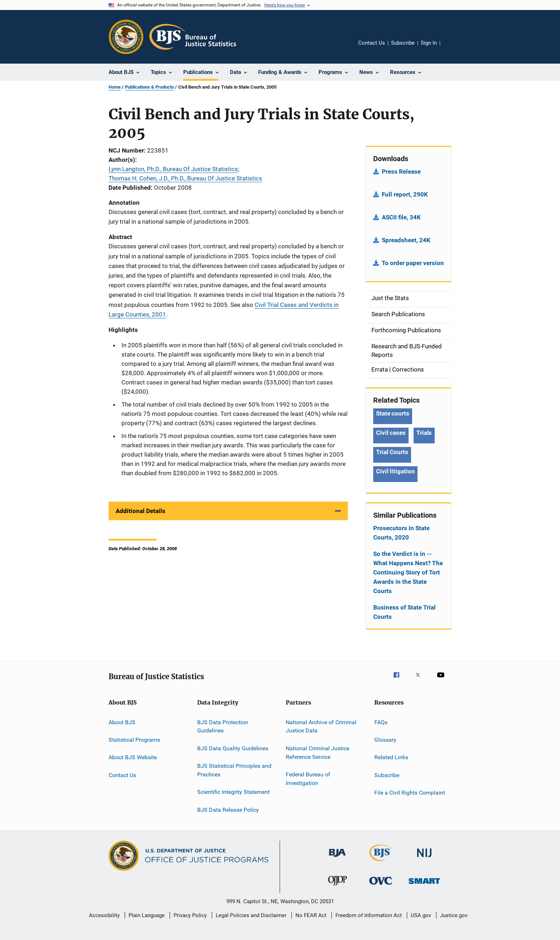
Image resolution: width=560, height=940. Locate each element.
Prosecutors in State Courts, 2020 (401, 533)
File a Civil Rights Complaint (410, 793)
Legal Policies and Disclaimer (251, 915)
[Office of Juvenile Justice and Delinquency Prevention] (337, 887)
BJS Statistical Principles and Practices (234, 770)
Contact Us (372, 43)
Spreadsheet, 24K (406, 240)
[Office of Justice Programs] (126, 37)
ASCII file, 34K (401, 217)
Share (451, 48)
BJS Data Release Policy (228, 809)
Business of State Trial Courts (404, 612)
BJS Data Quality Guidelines (233, 748)
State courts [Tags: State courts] (393, 413)
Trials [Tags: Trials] (424, 433)
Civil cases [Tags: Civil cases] (391, 433)
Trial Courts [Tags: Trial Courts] (392, 452)
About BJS (122, 722)
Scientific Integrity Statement (233, 792)
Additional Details (141, 511)
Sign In (429, 43)
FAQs (381, 722)
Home (115, 87)
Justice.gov (454, 915)
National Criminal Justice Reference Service (317, 753)
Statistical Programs (134, 740)
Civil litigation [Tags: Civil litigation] (395, 471)
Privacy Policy (190, 915)
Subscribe (403, 43)
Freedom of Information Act (369, 915)
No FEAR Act (311, 915)
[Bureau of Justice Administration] (337, 858)
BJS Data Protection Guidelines (223, 726)
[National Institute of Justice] (424, 858)
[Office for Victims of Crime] (381, 886)
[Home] (193, 37)
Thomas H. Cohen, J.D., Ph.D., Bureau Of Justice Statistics (185, 178)
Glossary (385, 740)
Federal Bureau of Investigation (308, 779)
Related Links (391, 757)
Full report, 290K (405, 194)
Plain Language (147, 915)
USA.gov (421, 915)
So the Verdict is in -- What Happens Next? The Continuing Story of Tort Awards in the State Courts (408, 572)
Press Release (401, 171)
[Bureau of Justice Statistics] (381, 862)
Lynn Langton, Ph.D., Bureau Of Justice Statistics (173, 169)
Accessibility (104, 915)
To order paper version (413, 263)
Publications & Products (149, 87)
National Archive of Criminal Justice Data (321, 726)
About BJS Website (133, 757)
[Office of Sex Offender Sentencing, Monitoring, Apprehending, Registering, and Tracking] (424, 885)
